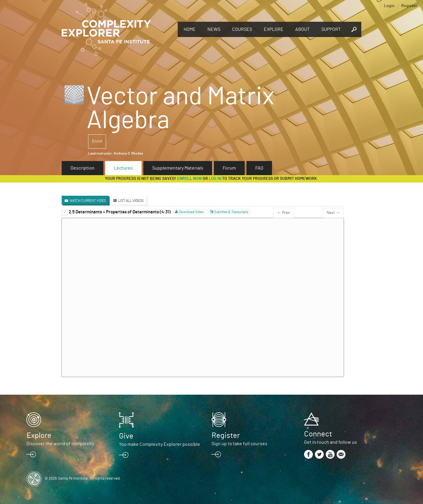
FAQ (259, 168)
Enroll (97, 141)
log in (215, 179)
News (214, 29)
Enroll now (189, 179)
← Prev (283, 213)
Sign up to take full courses (239, 444)
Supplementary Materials (178, 168)
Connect (318, 434)
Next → (333, 213)
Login (389, 6)
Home (190, 29)
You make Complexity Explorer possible (160, 444)
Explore (274, 29)
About (302, 29)
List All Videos (131, 201)
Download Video (192, 212)
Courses (242, 29)
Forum (229, 168)
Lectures (123, 168)
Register (409, 6)
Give (126, 436)
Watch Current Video (88, 201)
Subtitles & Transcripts (231, 212)
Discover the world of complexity (60, 444)
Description (83, 168)
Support (331, 29)
